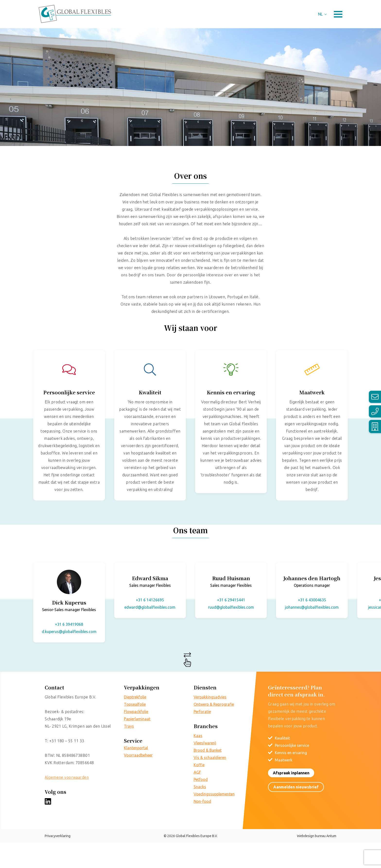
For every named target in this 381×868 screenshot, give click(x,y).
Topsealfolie (135, 704)
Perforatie (202, 712)
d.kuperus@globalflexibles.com (69, 632)
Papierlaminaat (137, 719)
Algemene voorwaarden (67, 777)
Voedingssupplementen (214, 794)
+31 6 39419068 (69, 624)
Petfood (201, 779)
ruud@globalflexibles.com (231, 607)
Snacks (200, 787)
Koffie (199, 765)
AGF (197, 772)
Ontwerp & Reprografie (214, 704)
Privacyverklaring (58, 836)
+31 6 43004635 (312, 600)
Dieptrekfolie (135, 697)
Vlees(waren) (205, 743)
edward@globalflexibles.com (150, 607)
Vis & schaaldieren (210, 758)
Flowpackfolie (136, 712)
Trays (129, 726)
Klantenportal (136, 748)
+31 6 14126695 (150, 600)
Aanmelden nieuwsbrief (296, 787)
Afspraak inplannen (291, 773)
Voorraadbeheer (138, 755)
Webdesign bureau (312, 836)
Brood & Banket (208, 750)
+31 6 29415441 (231, 600)
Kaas (198, 736)
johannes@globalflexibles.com (312, 607)
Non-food (202, 801)
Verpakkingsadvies (210, 697)
